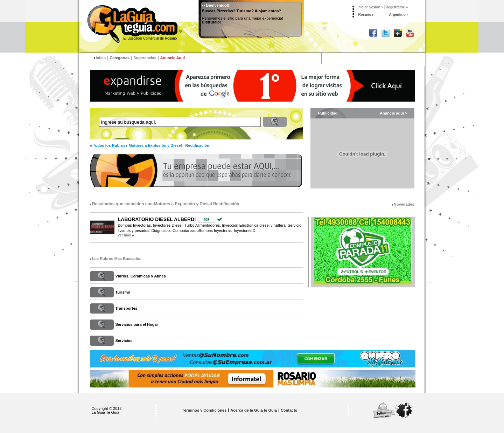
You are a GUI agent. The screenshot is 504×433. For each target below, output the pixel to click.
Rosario (366, 15)
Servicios (124, 341)
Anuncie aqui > (394, 113)
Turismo (123, 292)
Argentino (398, 15)
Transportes (127, 308)
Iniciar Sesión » (370, 7)
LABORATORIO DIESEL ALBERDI (157, 219)
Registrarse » (397, 7)
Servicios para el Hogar (137, 324)
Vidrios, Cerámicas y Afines (141, 276)
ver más (125, 235)
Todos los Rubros (109, 145)
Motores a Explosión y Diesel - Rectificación (169, 145)
